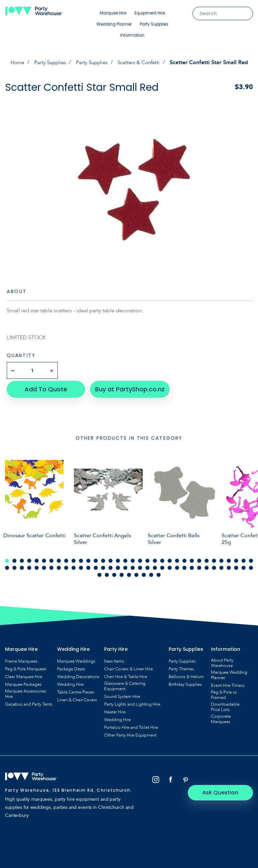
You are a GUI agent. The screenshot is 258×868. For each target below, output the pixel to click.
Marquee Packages (23, 682)
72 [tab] (122, 573)
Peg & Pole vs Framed (224, 693)
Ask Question (225, 777)
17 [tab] (125, 558)
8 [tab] (59, 558)
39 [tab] (37, 565)
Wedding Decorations (78, 674)
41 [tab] (51, 565)
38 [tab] (29, 565)
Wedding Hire (70, 682)
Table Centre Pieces (76, 690)
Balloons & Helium (186, 674)
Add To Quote (44, 387)
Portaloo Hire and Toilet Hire (131, 725)
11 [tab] (81, 558)
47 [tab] (96, 565)
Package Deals (71, 667)
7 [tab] (51, 558)
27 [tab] (199, 558)
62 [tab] (207, 565)
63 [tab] (214, 565)
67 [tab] (244, 565)
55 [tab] (155, 565)
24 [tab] (177, 558)
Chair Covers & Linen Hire (128, 667)
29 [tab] (214, 558)
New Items (114, 659)
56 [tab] (162, 565)
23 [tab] (170, 558)
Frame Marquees (21, 659)
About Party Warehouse (222, 661)
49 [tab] (111, 565)
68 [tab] (251, 565)
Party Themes (181, 667)
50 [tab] (118, 565)
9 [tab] (66, 558)
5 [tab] (37, 558)
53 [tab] (140, 565)
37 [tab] (22, 565)
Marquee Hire (113, 13)
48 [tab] (103, 565)
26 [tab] (192, 558)
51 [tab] (125, 565)
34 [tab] (251, 558)
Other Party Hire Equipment (130, 733)
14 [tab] (103, 558)
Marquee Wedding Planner (229, 673)
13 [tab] (96, 558)
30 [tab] (221, 558)
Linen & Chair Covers (77, 698)
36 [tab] (14, 565)
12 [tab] (88, 558)
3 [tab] (22, 558)
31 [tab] (229, 558)
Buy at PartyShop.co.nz (126, 387)
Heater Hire (115, 710)
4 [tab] (29, 558)
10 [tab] (74, 558)
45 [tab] (81, 565)
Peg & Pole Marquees (26, 667)
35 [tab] (7, 565)
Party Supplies (154, 24)
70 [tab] (107, 573)
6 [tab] (44, 558)
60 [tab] (192, 565)
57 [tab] (170, 565)
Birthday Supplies (185, 682)
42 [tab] (59, 565)
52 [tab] (133, 565)
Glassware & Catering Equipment (125, 684)
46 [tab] (88, 565)
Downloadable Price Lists (225, 705)
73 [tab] (129, 573)
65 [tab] (229, 565)
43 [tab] (66, 565)
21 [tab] (155, 558)
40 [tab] (44, 565)
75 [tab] (144, 573)
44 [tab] (74, 565)
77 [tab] (159, 573)
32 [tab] (236, 558)
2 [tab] (14, 558)
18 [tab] (133, 558)
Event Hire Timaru (228, 683)
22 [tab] (162, 558)
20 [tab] (147, 558)
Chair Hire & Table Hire (126, 674)
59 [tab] (184, 565)
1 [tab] (7, 558)
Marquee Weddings (76, 659)
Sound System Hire (122, 694)
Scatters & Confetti (141, 63)
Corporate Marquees (221, 717)
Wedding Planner (114, 24)
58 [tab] (177, 565)
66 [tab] (236, 565)
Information (132, 35)
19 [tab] (140, 558)
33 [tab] (244, 558)
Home (14, 63)
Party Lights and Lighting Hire (132, 702)
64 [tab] (221, 565)
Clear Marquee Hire (24, 674)
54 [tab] (147, 565)
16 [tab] (118, 558)
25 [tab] (184, 558)
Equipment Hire (150, 13)
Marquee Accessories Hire (26, 692)
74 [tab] (136, 573)
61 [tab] (199, 565)
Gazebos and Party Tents (29, 702)
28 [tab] (207, 558)
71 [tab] (114, 573)
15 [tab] (111, 558)
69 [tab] (99, 573)
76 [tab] (151, 573)
